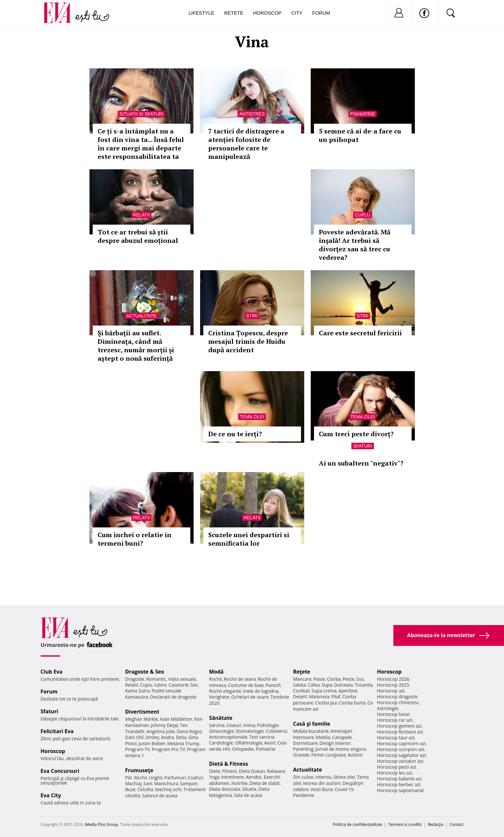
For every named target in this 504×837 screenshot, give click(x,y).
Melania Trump (183, 743)
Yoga (214, 777)
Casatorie (179, 685)
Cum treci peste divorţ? (356, 434)
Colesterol (276, 731)
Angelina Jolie (161, 731)
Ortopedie (243, 749)
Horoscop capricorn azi (402, 743)
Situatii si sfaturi (142, 114)
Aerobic (254, 777)
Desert (300, 697)
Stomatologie (250, 731)
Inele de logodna (261, 691)
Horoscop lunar (394, 714)
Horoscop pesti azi (397, 767)
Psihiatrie (363, 114)
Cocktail (301, 691)
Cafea (314, 685)
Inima (249, 725)
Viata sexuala (182, 679)
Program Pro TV (169, 749)
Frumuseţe (139, 770)
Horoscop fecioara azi (400, 732)
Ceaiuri (234, 725)
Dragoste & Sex (145, 672)
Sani (148, 783)
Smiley (152, 737)
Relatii (142, 215)
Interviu (323, 777)
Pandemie (304, 795)
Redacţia (436, 824)
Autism (355, 755)
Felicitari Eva (57, 731)
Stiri (252, 316)
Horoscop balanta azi (399, 779)
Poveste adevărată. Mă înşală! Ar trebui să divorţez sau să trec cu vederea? (355, 245)
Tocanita (364, 685)
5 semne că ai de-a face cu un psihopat (360, 135)
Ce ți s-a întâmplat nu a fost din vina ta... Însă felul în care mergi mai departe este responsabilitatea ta (141, 144)
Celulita (145, 789)
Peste (348, 679)
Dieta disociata (225, 789)
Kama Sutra (137, 691)
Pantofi (273, 685)
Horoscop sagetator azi (402, 755)
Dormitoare (306, 743)
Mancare (302, 679)
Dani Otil (135, 737)
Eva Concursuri (60, 771)
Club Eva (52, 672)
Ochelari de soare (250, 697)
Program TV (138, 749)
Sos (360, 679)
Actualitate (141, 316)
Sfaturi (362, 446)
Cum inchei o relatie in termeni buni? (135, 539)
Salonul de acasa (160, 795)
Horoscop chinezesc (398, 702)
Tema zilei (252, 417)
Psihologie (268, 725)
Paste (319, 679)
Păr (129, 778)
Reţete (302, 672)
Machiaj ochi (168, 789)
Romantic (156, 679)
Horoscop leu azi (395, 773)
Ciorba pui (326, 703)
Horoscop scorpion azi (401, 749)
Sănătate (221, 718)
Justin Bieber (152, 743)
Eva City (51, 795)
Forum (321, 13)
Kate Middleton (176, 719)
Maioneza (319, 697)
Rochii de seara (240, 679)
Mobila (323, 737)
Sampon (189, 783)
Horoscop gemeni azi (399, 726)
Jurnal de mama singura (341, 749)
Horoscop (267, 13)
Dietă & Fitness (229, 764)
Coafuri (196, 778)
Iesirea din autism (322, 783)
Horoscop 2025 (393, 685)
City (297, 13)
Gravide (301, 755)
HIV (227, 749)
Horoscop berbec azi (399, 784)
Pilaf (336, 697)
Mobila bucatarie (311, 731)
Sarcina (217, 725)
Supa (327, 685)
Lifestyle (202, 13)
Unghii (156, 778)
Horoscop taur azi (396, 738)
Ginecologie (222, 731)
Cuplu (363, 215)
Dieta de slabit (264, 783)
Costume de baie (246, 685)
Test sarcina (262, 737)
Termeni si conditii (405, 824)
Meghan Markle (142, 719)
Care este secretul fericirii (360, 333)
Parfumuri (175, 778)
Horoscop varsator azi (400, 761)
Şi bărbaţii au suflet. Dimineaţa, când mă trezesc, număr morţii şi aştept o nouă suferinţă (136, 346)
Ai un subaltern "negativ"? (361, 463)
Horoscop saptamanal (400, 790)
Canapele (342, 737)
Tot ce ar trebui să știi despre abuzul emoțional (138, 236)
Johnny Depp (165, 725)
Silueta (249, 789)
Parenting (303, 749)
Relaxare (276, 771)
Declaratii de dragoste (173, 697)
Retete (234, 13)
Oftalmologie (249, 743)
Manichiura (166, 783)
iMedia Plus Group (101, 824)
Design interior (335, 743)
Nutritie (239, 783)
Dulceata (343, 685)
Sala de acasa (248, 795)
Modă (217, 672)
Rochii (140, 778)
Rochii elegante (225, 691)
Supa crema (324, 691)
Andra (168, 737)
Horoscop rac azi (395, 720)
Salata (300, 685)
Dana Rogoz (189, 731)
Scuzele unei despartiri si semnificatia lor (249, 539)
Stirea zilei (344, 777)
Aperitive (348, 691)
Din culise (303, 777)
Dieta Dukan (252, 771)
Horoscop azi (391, 691)
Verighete (219, 697)
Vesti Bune (322, 789)
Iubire (160, 685)
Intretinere (233, 777)
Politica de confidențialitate (357, 824)
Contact (456, 824)
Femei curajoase (329, 755)
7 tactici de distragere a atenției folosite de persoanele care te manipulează (246, 144)
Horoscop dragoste (397, 697)
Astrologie (388, 708)
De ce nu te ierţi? (235, 434)
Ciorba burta (352, 703)
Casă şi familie (312, 724)
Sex (194, 685)
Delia (181, 737)
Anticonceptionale (228, 737)
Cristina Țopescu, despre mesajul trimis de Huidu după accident (248, 341)
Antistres (252, 114)
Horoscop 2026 (393, 679)
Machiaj (134, 783)
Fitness (230, 771)
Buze (130, 789)
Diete (215, 771)
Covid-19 (344, 789)
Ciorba (334, 679)
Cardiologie (221, 743)
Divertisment (142, 712)
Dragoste (135, 679)
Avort (270, 743)
